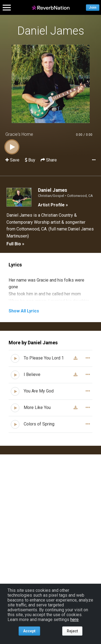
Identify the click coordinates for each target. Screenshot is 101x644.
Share (49, 160)
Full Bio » (15, 244)
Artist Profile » (53, 205)
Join (93, 7)
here (74, 620)
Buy (30, 160)
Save (13, 160)
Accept (29, 631)
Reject (72, 631)
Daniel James (51, 31)
